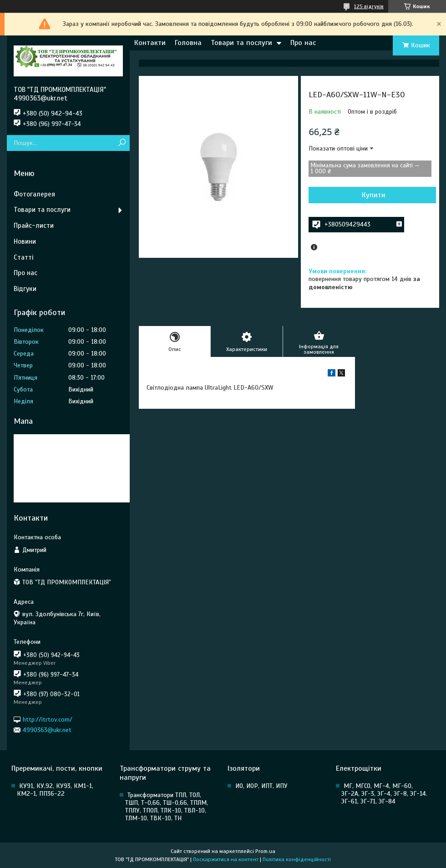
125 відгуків (369, 6)
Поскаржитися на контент (226, 859)
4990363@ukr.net (47, 730)
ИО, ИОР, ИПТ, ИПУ (261, 786)
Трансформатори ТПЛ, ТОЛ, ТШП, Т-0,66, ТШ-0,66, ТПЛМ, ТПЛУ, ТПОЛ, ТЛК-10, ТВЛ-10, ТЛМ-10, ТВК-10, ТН (167, 807)
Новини (25, 241)
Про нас (303, 43)
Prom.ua (265, 851)
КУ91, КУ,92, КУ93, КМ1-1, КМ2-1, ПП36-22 (55, 790)
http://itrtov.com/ (48, 719)
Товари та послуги (241, 43)
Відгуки (25, 289)
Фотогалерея (34, 194)
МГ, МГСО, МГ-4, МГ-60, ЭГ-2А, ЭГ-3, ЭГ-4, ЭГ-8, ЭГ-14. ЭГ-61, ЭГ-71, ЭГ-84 (384, 794)
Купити (374, 195)
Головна (188, 43)
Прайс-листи (34, 226)
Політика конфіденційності (297, 859)
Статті (23, 257)
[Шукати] (122, 143)
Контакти (150, 43)
